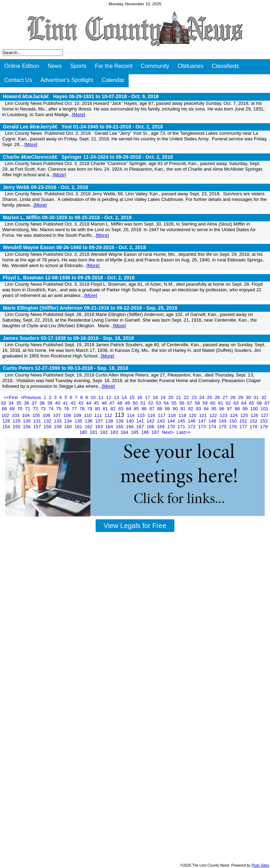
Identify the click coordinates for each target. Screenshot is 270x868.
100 (255, 409)
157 (38, 427)
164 (110, 427)
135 (79, 421)
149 (223, 421)
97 (230, 409)
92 (191, 409)
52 (151, 403)
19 (163, 397)
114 (131, 415)
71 (28, 409)
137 (100, 421)
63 (237, 403)
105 (37, 415)
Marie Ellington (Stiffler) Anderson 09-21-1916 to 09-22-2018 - (90, 308)
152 (254, 421)
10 (94, 397)
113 (120, 415)
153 (264, 421)
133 (58, 421)
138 (110, 421)
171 (182, 427)
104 (27, 415)
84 (129, 409)
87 (153, 409)
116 (152, 415)
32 (264, 397)
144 (172, 421)
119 (183, 415)
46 (105, 403)
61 (221, 403)
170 (172, 427)
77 (75, 409)
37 (35, 403)
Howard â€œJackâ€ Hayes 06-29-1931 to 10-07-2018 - (81, 96)
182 (105, 432)
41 (66, 403)
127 (265, 415)
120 (193, 415)
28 (233, 397)
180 (84, 432)
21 (179, 397)
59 (206, 403)
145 (182, 421)
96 (222, 409)
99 (246, 409)
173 (203, 427)
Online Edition (22, 66)
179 (264, 427)
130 (27, 421)
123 (224, 415)
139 (120, 421)
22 (187, 397)
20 (171, 397)
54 (167, 403)
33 (4, 403)
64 (244, 403)
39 (50, 403)
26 (218, 397)
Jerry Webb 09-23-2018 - (45, 187)
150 (234, 421)
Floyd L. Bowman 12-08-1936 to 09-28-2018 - (69, 278)
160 (69, 427)
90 (176, 409)
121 (203, 415)
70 (20, 409)
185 (135, 432)
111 (99, 415)
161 (79, 427)
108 (68, 415)
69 (13, 409)
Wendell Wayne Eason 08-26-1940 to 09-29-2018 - (74, 247)
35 (19, 403)
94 (207, 409)
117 (162, 415)
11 (102, 397)
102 (6, 415)
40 (58, 403)
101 (264, 409)
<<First (11, 397)
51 (143, 403)
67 (267, 403)
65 (252, 403)
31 (257, 397)
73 (44, 409)
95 (214, 409)
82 (114, 409)
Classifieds (225, 66)
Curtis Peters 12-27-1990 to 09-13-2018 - (65, 368)
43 (82, 403)
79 (90, 409)
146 (192, 421)
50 (136, 403)
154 (7, 427)
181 (94, 432)
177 (244, 427)
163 (100, 427)
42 (74, 403)
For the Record (114, 66)
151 (244, 421)
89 (168, 409)
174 (213, 427)
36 (27, 403)
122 (214, 415)
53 (159, 403)
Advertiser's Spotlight (67, 80)
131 (38, 421)
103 (16, 415)
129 (17, 421)
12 (109, 397)
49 (128, 403)
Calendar (113, 80)
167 (141, 427)
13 (117, 397)
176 (234, 427)
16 (140, 397)
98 (238, 409)
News (55, 66)
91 (184, 409)
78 (83, 409)
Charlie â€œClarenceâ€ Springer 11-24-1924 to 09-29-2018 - (88, 157)
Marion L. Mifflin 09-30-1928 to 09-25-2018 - (67, 217)
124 (234, 415)
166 (130, 427)
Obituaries (191, 66)
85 (137, 409)
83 (121, 409)
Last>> (184, 432)
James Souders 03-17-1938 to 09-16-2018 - (68, 338)
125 (245, 415)
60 (213, 403)
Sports (78, 66)
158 (48, 427)
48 (120, 403)
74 (52, 409)
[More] (79, 115)
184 (125, 432)
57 (190, 403)
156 (27, 427)
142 (151, 421)
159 (58, 427)
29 (241, 397)
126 (255, 415)
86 (145, 409)
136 (89, 421)
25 (210, 397)
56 (182, 403)
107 (57, 415)
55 (175, 403)
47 (112, 403)
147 (203, 421)
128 (7, 421)
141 (141, 421)
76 (67, 409)
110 (88, 415)
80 (98, 409)
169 (161, 427)
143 (161, 421)
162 (89, 427)
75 (59, 409)
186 (146, 432)
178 (254, 427)
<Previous (31, 397)
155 (17, 427)
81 (106, 409)
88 (160, 409)
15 (133, 397)
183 (115, 432)
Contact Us (18, 80)
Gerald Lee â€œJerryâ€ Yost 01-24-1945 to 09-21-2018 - (83, 127)
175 (223, 427)
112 (109, 415)
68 (5, 409)
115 (142, 415)
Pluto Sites (260, 865)
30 (249, 397)
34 (12, 403)
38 (43, 403)
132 (48, 421)
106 (47, 415)
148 (213, 421)
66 (260, 403)
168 (151, 427)
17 (148, 397)
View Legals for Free (135, 526)
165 (120, 427)
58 (198, 403)
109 (78, 415)
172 (192, 427)
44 (89, 403)
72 (36, 409)
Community (155, 66)
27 (226, 397)
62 (229, 403)
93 (199, 409)
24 (202, 397)
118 (172, 415)
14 (125, 397)
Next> (168, 432)
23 (195, 397)
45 (97, 403)
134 (69, 421)
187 (156, 432)
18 (156, 397)
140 (130, 421)
